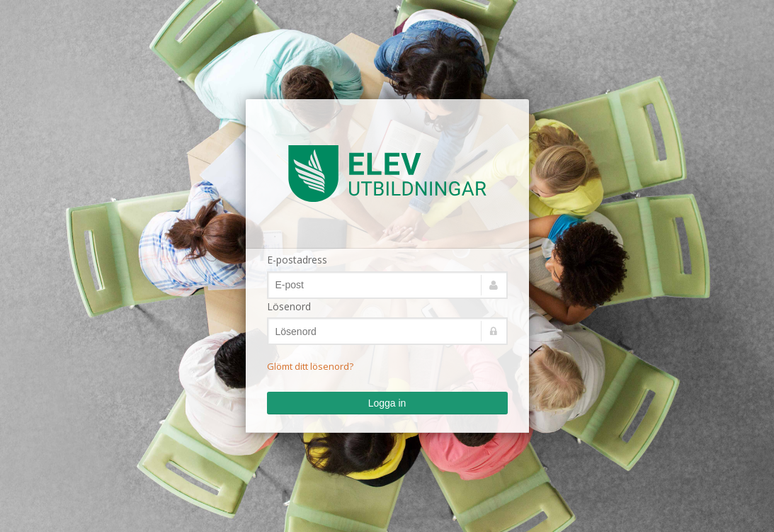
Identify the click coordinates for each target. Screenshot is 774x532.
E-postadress (297, 260)
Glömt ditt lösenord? (310, 366)
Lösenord (289, 306)
